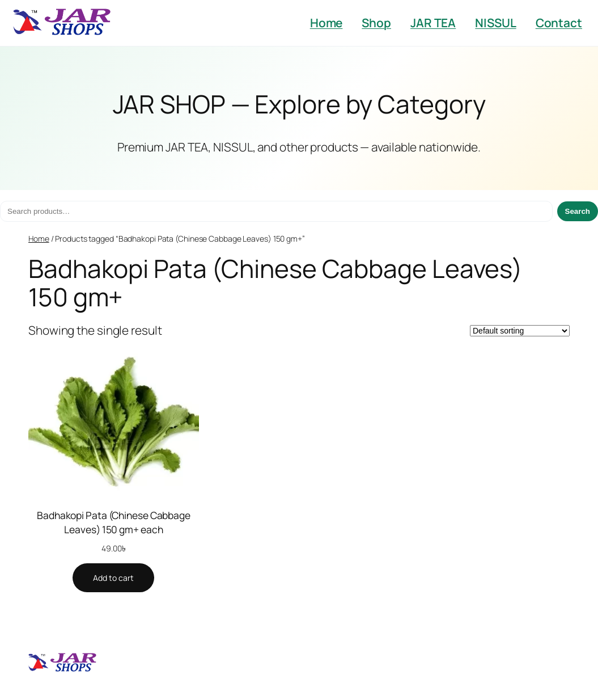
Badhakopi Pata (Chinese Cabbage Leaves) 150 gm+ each (114, 522)
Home (326, 23)
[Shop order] (520, 331)
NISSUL (495, 23)
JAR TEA (433, 23)
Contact (559, 23)
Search (578, 211)
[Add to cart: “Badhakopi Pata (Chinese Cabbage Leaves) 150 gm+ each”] (113, 578)
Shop (376, 23)
